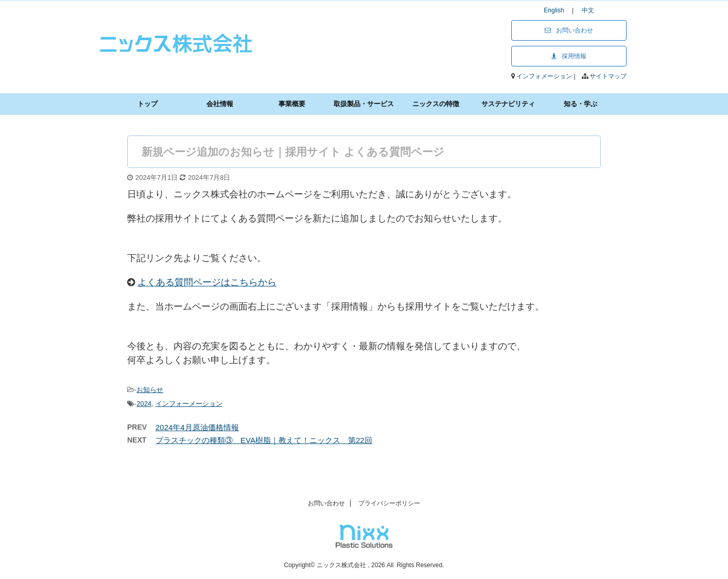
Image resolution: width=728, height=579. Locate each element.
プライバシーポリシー (389, 503)
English (557, 10)
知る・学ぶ (580, 104)
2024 (144, 404)
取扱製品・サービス (364, 104)
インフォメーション (545, 76)
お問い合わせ (569, 30)
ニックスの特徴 (436, 104)
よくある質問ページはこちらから (207, 282)
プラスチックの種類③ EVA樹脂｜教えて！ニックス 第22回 (264, 440)
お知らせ (150, 390)
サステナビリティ (508, 104)
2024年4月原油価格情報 (197, 427)
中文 (588, 10)
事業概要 (292, 104)
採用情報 (569, 56)
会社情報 (220, 104)
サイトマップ (608, 76)
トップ (148, 104)
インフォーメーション (189, 404)
